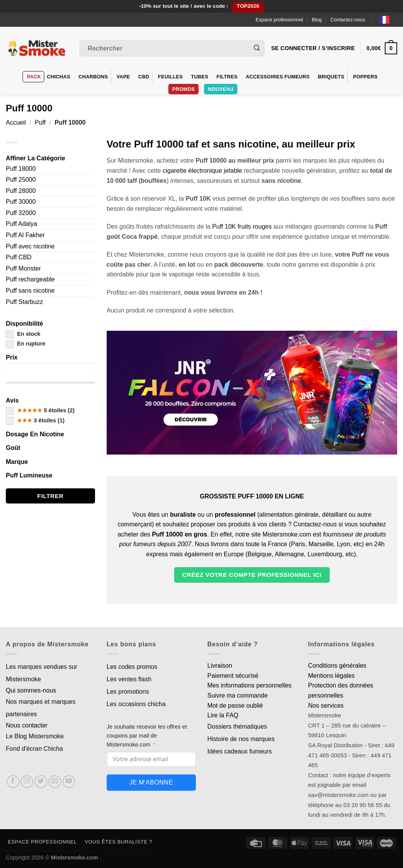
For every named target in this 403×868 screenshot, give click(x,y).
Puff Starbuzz (24, 302)
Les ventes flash (129, 679)
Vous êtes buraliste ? (119, 842)
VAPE (123, 77)
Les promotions (128, 692)
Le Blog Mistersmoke (35, 736)
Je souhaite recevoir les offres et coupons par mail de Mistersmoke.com (147, 736)
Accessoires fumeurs (278, 77)
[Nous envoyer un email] (55, 782)
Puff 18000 (21, 169)
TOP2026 (248, 6)
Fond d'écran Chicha (34, 749)
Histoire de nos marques (241, 739)
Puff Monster (23, 268)
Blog (317, 20)
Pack (34, 77)
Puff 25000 (21, 180)
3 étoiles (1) (35, 420)
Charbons (93, 77)
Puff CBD (19, 257)
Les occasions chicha (136, 704)
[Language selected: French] (388, 20)
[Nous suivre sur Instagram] (27, 782)
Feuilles (170, 77)
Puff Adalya (22, 224)
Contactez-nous (348, 20)
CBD (144, 77)
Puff (40, 122)
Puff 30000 (21, 202)
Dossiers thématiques (237, 727)
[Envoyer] (257, 49)
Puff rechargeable (30, 279)
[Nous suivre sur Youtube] (69, 782)
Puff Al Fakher (25, 235)
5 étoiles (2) (40, 410)
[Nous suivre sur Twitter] (41, 782)
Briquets (331, 77)
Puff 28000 (21, 191)
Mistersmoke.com (74, 858)
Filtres (227, 77)
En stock (23, 334)
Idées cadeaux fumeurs (240, 751)
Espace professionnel (279, 20)
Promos (183, 89)
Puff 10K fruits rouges (242, 227)
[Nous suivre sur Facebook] (13, 782)
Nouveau (221, 89)
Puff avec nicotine (30, 246)
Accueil (16, 122)
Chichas (59, 77)
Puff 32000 (21, 213)
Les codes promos (132, 667)
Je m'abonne (151, 782)
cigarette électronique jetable (202, 171)
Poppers (365, 77)
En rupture (26, 344)
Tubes (200, 77)
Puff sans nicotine (30, 291)
